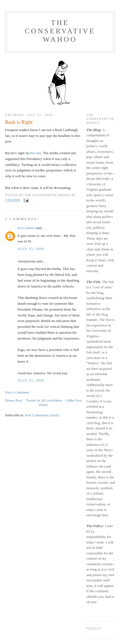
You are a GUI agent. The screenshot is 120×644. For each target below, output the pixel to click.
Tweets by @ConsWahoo (44, 400)
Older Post (74, 400)
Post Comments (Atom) (42, 415)
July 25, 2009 (31, 249)
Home (43, 405)
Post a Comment (17, 392)
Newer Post (13, 400)
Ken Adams (26, 228)
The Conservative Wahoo (60, 31)
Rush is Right (19, 122)
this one (35, 153)
